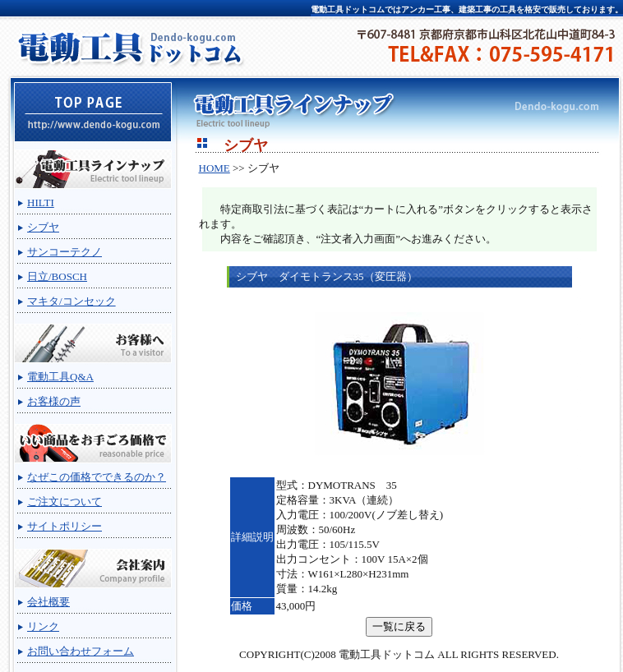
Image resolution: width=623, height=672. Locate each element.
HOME (215, 168)
